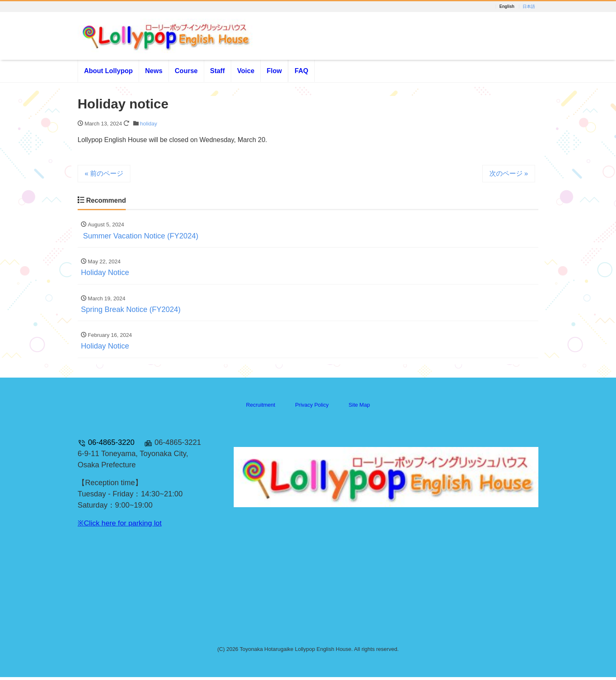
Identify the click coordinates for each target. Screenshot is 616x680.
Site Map (359, 407)
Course (186, 71)
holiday (148, 124)
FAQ (302, 71)
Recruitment (261, 407)
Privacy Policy (312, 407)
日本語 (529, 7)
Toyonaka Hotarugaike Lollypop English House (295, 652)
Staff (218, 71)
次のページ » (509, 174)
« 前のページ (104, 174)
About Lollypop (108, 71)
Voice (246, 71)
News (154, 71)
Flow (274, 71)
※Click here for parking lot (121, 526)
